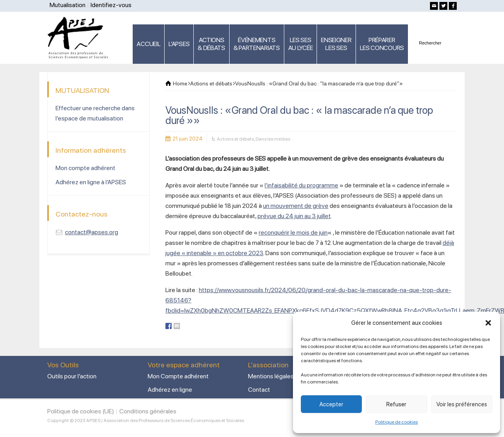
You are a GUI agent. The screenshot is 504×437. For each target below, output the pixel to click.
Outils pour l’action (72, 376)
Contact (259, 390)
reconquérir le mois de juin (293, 232)
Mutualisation (68, 5)
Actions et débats (235, 139)
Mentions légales (271, 376)
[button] (488, 323)
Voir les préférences (462, 404)
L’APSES (179, 44)
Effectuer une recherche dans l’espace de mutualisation (95, 113)
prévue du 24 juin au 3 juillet (294, 216)
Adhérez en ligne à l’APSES (91, 182)
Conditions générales (148, 411)
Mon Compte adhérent (178, 376)
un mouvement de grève (296, 206)
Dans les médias (273, 139)
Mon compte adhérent (85, 168)
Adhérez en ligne (170, 390)
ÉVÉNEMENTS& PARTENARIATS (257, 44)
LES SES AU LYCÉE (301, 44)
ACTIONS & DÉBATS (211, 44)
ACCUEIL (148, 44)
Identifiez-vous (111, 5)
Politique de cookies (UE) (81, 411)
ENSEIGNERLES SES (336, 44)
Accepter (331, 404)
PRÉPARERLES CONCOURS (382, 44)
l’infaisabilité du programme (301, 185)
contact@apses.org (92, 232)
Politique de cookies (397, 422)
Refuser (396, 404)
